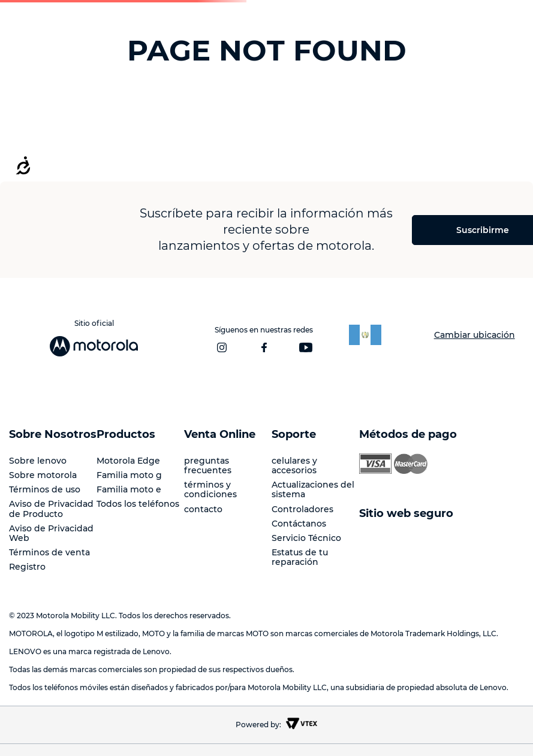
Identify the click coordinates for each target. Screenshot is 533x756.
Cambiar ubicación (475, 335)
